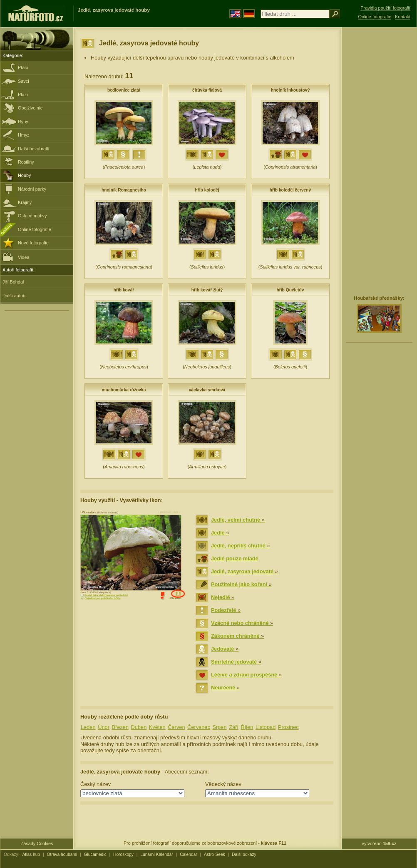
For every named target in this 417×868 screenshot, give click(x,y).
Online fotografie (35, 229)
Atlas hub (31, 854)
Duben (139, 727)
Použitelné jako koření (241, 584)
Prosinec (288, 727)
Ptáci (23, 67)
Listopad (266, 727)
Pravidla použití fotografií (385, 8)
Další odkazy (244, 854)
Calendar (189, 854)
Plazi (23, 95)
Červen (176, 727)
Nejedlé (223, 597)
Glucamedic (95, 854)
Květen (157, 727)
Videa (16, 257)
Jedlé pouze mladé (235, 558)
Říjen (247, 727)
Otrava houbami (62, 854)
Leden (88, 727)
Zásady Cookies (37, 843)
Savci (24, 81)
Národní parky (32, 189)
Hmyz (24, 135)
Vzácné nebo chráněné (242, 623)
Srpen (219, 727)
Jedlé (220, 533)
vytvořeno (379, 843)
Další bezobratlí (34, 149)
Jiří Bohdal (13, 282)
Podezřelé (226, 610)
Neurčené (225, 688)
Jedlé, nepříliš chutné (241, 546)
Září (234, 727)
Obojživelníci (31, 108)
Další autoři (14, 296)
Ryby (23, 122)
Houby (24, 175)
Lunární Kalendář (157, 854)
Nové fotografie (33, 243)
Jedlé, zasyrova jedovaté (244, 571)
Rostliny (26, 162)
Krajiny (25, 202)
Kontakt (403, 17)
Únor (104, 727)
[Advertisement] (373, 160)
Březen (120, 727)
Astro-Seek (215, 854)
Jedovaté (225, 649)
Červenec (199, 727)
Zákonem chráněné (237, 636)
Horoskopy (123, 854)
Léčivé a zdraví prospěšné (246, 675)
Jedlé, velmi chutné (238, 520)
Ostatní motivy (32, 216)
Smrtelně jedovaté (236, 662)
